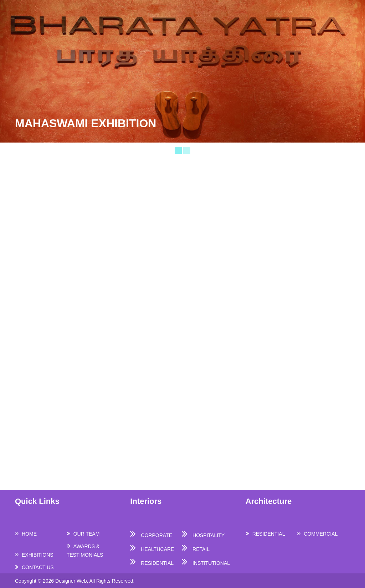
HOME (29, 534)
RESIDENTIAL (157, 563)
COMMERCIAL (321, 534)
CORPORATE (156, 535)
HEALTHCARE (157, 549)
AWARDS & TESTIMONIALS (85, 551)
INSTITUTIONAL (211, 563)
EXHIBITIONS (38, 555)
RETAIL (201, 549)
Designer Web (71, 581)
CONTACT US (38, 567)
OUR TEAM (87, 534)
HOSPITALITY (209, 535)
